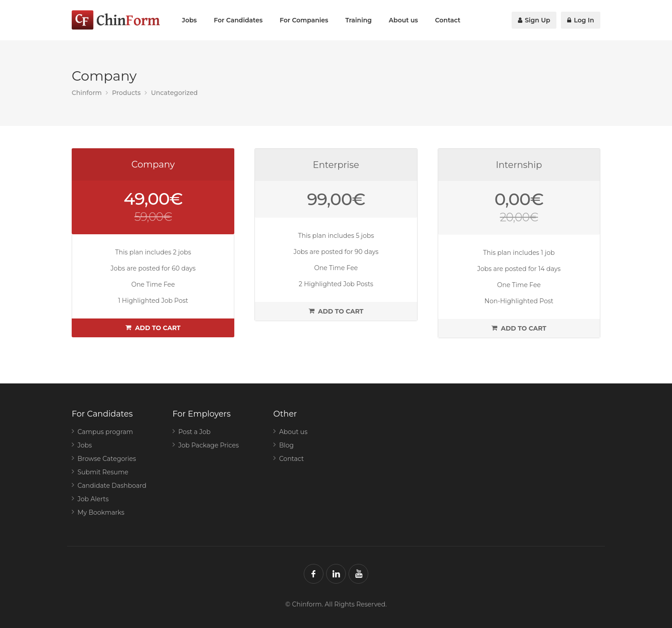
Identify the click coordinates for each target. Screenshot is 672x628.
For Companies (304, 20)
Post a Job (194, 432)
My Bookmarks (101, 512)
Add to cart (153, 328)
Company (153, 164)
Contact (448, 20)
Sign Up (534, 20)
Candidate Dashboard (112, 486)
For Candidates (238, 20)
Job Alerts (93, 499)
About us (403, 20)
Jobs (189, 20)
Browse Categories (107, 459)
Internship (519, 165)
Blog (286, 445)
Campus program (105, 432)
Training (359, 20)
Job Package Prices (209, 445)
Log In (581, 20)
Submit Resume (103, 472)
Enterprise (336, 165)
